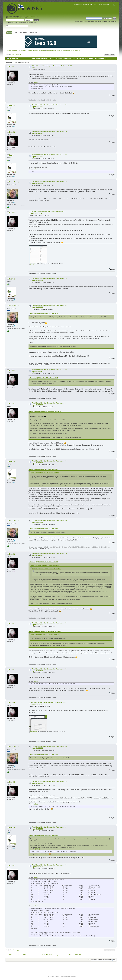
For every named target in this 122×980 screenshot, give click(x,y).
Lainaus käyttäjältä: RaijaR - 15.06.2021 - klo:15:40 (43, 754)
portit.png (32, 264)
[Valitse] (36, 82)
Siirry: (89, 960)
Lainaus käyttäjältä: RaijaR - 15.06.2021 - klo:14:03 (43, 469)
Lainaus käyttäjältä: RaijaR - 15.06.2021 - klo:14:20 (43, 528)
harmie (12, 105)
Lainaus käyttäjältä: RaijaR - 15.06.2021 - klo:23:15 (43, 835)
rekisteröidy (34, 17)
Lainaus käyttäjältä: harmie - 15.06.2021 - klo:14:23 (43, 562)
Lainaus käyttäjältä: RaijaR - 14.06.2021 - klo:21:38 (43, 313)
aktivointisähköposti (15, 18)
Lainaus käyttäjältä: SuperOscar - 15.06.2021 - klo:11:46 (45, 411)
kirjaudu (26, 17)
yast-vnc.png (33, 732)
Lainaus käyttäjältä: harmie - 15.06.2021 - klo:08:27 (43, 378)
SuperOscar (14, 182)
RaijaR (12, 66)
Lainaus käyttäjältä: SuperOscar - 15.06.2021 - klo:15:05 (45, 631)
